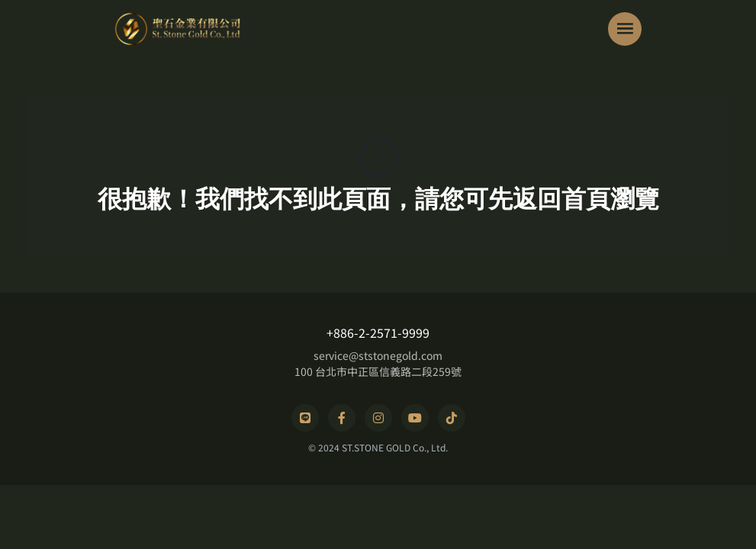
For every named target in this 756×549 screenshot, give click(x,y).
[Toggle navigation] (625, 29)
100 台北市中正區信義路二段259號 (378, 371)
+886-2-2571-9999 (378, 332)
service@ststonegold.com (378, 355)
